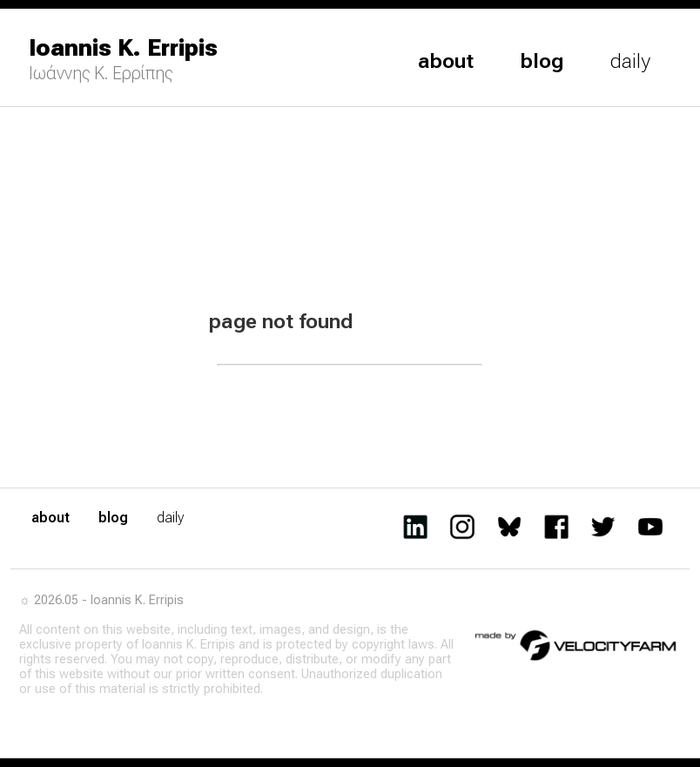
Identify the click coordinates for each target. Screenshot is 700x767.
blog (542, 61)
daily (630, 61)
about (446, 61)
